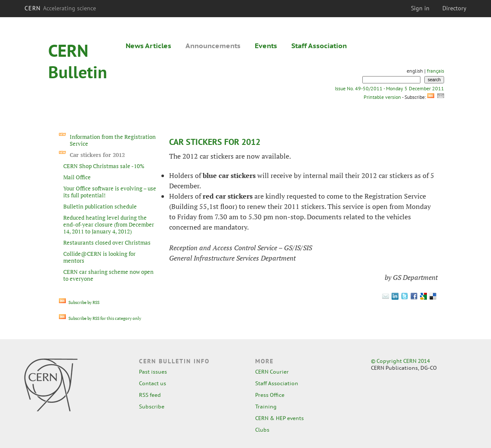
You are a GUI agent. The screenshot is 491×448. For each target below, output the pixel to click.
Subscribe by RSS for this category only (100, 318)
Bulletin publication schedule (100, 206)
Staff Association (319, 46)
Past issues (153, 372)
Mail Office (77, 177)
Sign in (420, 8)
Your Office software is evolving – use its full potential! (110, 192)
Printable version (382, 97)
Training (266, 407)
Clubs (262, 430)
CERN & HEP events (279, 418)
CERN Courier (272, 372)
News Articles (148, 46)
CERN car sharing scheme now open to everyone (108, 275)
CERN (60, 8)
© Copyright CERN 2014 (400, 361)
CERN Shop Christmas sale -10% (104, 166)
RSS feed (150, 395)
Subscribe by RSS (79, 302)
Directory (454, 8)
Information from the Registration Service (113, 140)
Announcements (213, 46)
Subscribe (152, 407)
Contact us (153, 383)
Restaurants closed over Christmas (107, 242)
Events (266, 46)
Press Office (270, 395)
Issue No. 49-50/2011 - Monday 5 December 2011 (389, 88)
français (435, 71)
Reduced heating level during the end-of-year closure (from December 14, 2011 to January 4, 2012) (109, 224)
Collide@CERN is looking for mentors (99, 257)
